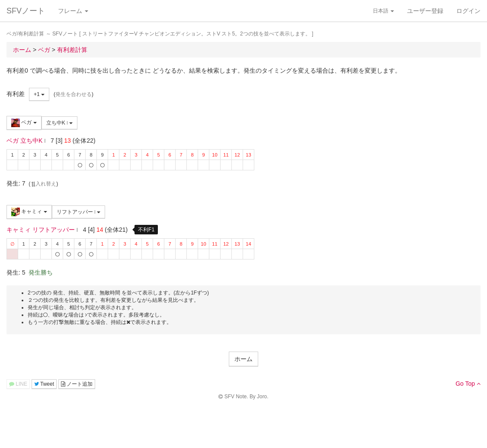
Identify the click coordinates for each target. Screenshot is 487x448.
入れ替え (43, 184)
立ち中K (60, 123)
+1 (39, 94)
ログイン (468, 11)
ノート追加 (77, 384)
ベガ (24, 123)
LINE (18, 384)
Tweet (44, 384)
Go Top (468, 384)
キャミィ (29, 212)
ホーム (243, 359)
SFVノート (26, 11)
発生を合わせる (74, 94)
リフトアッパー (79, 212)
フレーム (73, 11)
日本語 (383, 11)
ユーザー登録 (425, 11)
